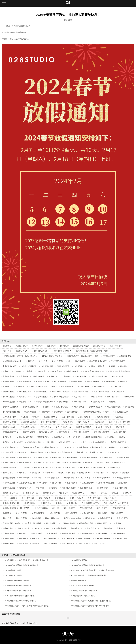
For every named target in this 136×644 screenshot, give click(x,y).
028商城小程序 (109, 356)
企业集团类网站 (45, 503)
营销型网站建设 (73, 412)
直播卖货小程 (72, 483)
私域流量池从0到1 (43, 381)
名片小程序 (53, 533)
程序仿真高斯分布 (69, 488)
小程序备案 (7, 346)
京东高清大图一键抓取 (33, 523)
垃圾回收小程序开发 (10, 447)
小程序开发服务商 (96, 407)
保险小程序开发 (68, 543)
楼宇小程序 (64, 346)
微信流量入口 (120, 462)
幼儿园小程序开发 (50, 417)
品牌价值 (112, 402)
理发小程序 (103, 513)
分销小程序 (100, 473)
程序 (80, 543)
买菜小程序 (57, 468)
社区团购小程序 (121, 538)
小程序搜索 (22, 452)
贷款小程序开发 (77, 381)
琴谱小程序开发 (96, 397)
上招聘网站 (50, 442)
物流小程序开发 (88, 513)
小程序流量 (57, 457)
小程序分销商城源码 (29, 366)
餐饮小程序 (18, 442)
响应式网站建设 (30, 412)
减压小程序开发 (111, 498)
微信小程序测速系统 (90, 457)
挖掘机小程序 (97, 447)
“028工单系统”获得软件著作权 (82, 585)
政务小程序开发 (56, 371)
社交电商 (71, 473)
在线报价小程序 (22, 346)
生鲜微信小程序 (37, 452)
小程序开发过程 (67, 422)
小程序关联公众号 (122, 412)
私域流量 (115, 493)
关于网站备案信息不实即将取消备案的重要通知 (89, 575)
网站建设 (124, 381)
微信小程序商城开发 (30, 407)
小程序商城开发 (9, 538)
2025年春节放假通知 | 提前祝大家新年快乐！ (22, 565)
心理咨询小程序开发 (25, 437)
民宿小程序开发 (84, 538)
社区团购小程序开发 (103, 538)
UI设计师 (56, 508)
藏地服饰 (6, 371)
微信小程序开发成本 (102, 392)
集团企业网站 (29, 503)
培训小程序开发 (78, 493)
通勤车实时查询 (125, 356)
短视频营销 (53, 488)
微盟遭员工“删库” (103, 462)
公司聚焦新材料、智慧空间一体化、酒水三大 (20, 356)
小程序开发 (7, 513)
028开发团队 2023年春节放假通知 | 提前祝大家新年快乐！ (93, 570)
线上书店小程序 (9, 457)
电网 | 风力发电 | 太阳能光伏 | (116, 503)
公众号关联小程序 (10, 417)
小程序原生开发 (45, 427)
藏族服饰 (124, 366)
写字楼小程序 (37, 346)
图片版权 (36, 538)
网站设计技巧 (54, 376)
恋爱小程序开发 (68, 417)
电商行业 (103, 493)
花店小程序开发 (103, 508)
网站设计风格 (79, 407)
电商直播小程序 (9, 473)
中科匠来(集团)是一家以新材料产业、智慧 (92, 351)
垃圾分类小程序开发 (98, 442)
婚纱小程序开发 (42, 392)
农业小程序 (121, 528)
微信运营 (126, 473)
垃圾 (88, 543)
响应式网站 (45, 412)
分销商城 (122, 437)
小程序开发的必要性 (42, 528)
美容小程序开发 (106, 518)
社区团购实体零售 (41, 468)
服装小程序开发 (84, 386)
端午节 (108, 412)
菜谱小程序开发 (119, 508)
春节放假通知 (60, 498)
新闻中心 (68, 619)
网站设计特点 (115, 468)
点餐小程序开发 (72, 371)
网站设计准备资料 (97, 402)
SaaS (101, 452)
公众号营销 (116, 523)
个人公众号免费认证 (103, 427)
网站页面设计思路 (114, 407)
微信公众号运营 (9, 478)
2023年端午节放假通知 (14, 570)
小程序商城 (23, 538)
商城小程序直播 (123, 457)
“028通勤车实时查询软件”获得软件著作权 (21, 601)
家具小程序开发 (9, 376)
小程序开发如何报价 (40, 351)
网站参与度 (43, 386)
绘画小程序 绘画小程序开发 (119, 422)
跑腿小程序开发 (9, 543)
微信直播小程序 (99, 468)
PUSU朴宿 (119, 417)
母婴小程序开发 (67, 386)
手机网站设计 (129, 397)
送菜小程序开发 (117, 376)
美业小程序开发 (93, 381)
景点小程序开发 (22, 513)
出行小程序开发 (38, 513)
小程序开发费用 (29, 432)
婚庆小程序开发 (71, 513)
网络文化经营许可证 (60, 462)
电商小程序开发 (64, 442)
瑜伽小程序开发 (9, 392)
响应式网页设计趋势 (29, 422)
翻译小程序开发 (83, 422)
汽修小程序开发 (80, 397)
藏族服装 (112, 366)
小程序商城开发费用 (10, 407)
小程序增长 (120, 427)
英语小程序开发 (9, 381)
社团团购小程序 (86, 488)
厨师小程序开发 (84, 417)
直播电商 (80, 452)
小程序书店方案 (25, 457)
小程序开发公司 (63, 432)
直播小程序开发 (9, 488)
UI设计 (54, 386)
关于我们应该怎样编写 (61, 397)
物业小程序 (51, 346)
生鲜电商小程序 (53, 478)
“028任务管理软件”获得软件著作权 (18, 591)
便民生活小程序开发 (82, 432)
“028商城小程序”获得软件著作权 (83, 596)
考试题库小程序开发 (10, 432)
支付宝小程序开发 (50, 543)
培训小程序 (63, 493)
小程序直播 (84, 468)
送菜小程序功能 (81, 376)
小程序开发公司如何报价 (62, 351)
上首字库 (17, 371)
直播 (89, 478)
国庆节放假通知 (50, 538)
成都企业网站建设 (87, 533)
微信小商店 (130, 407)
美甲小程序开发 (9, 402)
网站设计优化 (8, 437)
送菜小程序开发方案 (99, 376)
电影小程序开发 (9, 397)
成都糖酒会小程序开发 (31, 447)
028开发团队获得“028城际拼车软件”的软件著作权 (90, 606)
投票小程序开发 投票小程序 (119, 371)
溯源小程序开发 (63, 366)
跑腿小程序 (23, 543)
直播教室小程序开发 (103, 478)
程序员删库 (77, 462)
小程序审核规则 (119, 533)
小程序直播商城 (9, 462)
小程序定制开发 (77, 528)
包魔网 (31, 386)
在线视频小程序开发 (10, 493)
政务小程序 (41, 371)
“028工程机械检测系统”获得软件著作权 (20, 596)
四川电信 (125, 447)
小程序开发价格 (25, 392)
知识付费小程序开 (103, 488)
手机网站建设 (71, 468)
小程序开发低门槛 (10, 422)
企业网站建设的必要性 (11, 503)
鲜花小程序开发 (110, 381)
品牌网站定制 (59, 437)
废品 (104, 543)
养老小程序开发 (69, 447)
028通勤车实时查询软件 (12, 361)
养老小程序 (83, 447)
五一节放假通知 (75, 437)
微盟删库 (89, 462)
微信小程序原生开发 (63, 427)
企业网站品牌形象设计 (61, 392)
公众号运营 (113, 473)
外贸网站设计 (8, 452)
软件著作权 (30, 361)
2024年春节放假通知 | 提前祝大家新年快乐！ (88, 565)
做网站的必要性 (60, 528)
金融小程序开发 (22, 518)
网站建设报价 (103, 523)
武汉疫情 (26, 468)
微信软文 (46, 407)
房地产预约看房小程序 (98, 361)
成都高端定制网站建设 (94, 437)
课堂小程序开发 (121, 488)
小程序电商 (108, 528)
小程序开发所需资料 (83, 427)
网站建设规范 (99, 422)
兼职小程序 (7, 351)
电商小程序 (23, 473)
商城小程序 (40, 488)
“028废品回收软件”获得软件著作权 (84, 591)
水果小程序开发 (38, 376)
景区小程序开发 (113, 397)
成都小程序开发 (120, 432)
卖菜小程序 (51, 452)
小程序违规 (20, 386)
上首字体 (29, 371)
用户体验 (23, 533)
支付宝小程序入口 (37, 533)
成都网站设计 (112, 447)
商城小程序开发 (25, 488)
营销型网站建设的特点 (92, 412)
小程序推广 (7, 386)
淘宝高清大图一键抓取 (11, 523)
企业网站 (59, 503)
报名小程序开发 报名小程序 (93, 371)
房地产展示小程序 (118, 361)
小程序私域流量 (42, 457)
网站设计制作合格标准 (72, 518)
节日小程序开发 (86, 508)
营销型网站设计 (43, 437)
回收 (96, 543)
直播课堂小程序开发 (123, 478)
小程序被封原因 (9, 427)
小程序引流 (127, 493)
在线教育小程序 (49, 493)
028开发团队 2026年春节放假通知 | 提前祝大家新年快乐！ (27, 560)
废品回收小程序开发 (118, 442)
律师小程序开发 (80, 402)
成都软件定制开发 (34, 442)
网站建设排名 (119, 392)
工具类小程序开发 (67, 538)
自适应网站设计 (100, 386)
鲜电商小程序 (57, 483)
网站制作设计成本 (52, 518)
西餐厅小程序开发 (77, 498)
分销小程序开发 (85, 473)
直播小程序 (123, 483)
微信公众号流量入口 (10, 468)
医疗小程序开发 (28, 498)
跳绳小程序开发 (25, 397)
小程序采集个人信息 (27, 427)
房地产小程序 (80, 361)
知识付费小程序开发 (30, 493)
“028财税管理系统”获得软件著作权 (18, 585)
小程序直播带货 (25, 462)
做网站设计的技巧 (46, 432)
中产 (84, 442)
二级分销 (14, 498)
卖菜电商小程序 (66, 452)
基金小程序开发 (58, 361)
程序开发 (36, 543)
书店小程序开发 (114, 452)
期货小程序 (43, 361)
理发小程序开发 (117, 513)
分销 (4, 498)
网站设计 (6, 442)
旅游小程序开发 (23, 528)
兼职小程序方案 (99, 346)
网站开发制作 (51, 523)
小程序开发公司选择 (62, 407)
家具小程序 (23, 376)
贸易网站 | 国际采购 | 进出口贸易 (16, 508)
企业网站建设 (24, 478)
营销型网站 (58, 412)
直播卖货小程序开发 (106, 483)
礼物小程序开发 (55, 513)
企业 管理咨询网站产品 (91, 503)
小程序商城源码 (47, 366)
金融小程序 (7, 518)
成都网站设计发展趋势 (96, 366)
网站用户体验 (8, 528)
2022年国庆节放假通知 (14, 575)
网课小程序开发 (9, 483)
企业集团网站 (72, 503)
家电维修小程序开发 (102, 432)
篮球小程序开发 (60, 381)
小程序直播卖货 (42, 462)
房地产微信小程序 (10, 366)
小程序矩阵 (78, 366)
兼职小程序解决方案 (81, 346)
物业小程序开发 (25, 381)
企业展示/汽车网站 (40, 508)
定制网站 (110, 437)
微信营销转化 (64, 402)
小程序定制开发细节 (103, 417)
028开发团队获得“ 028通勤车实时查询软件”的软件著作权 (27, 606)
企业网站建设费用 (68, 523)
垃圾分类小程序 (93, 528)
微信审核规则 (103, 533)
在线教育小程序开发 (27, 483)
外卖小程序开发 (94, 498)
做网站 (61, 473)
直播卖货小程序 (88, 483)
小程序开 (67, 376)
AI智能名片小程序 (69, 533)
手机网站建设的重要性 (11, 412)
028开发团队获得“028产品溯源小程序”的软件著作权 (91, 601)
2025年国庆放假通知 (79, 560)
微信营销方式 (90, 518)
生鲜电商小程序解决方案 (73, 478)
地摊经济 (36, 417)
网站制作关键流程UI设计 (45, 402)
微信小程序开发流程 (82, 392)
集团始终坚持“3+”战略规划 (52, 356)
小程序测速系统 (71, 457)
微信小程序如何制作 (49, 422)
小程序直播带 (107, 457)
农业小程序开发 (9, 533)
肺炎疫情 (92, 493)
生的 (77, 442)
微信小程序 (37, 473)
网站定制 (24, 417)
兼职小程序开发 (116, 346)
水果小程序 (43, 483)
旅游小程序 (37, 518)
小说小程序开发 (25, 402)
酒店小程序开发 (123, 518)
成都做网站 (50, 473)
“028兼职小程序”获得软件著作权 (17, 580)
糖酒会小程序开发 (51, 447)
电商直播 (91, 452)
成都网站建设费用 (86, 523)
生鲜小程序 (38, 478)
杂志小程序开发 (42, 397)
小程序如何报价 (22, 351)
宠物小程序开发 (70, 508)
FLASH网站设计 (117, 386)
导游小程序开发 (44, 498)
